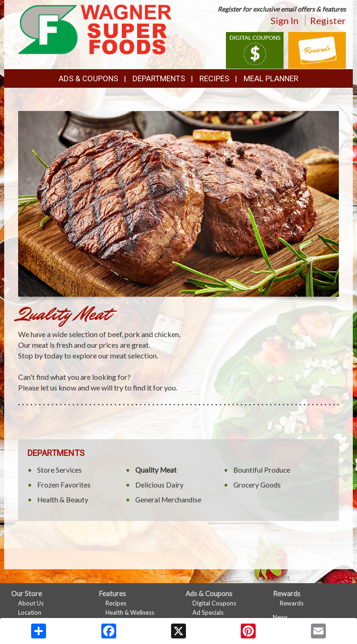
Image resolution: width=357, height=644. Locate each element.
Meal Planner (271, 78)
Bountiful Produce (262, 470)
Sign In (284, 20)
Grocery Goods (257, 485)
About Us (31, 603)
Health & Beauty (63, 500)
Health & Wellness (130, 612)
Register (328, 20)
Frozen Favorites (64, 485)
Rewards (292, 603)
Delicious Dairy (159, 485)
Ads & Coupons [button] (88, 78)
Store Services (59, 470)
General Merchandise (168, 500)
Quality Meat (156, 470)
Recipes (214, 78)
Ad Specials (208, 612)
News (280, 617)
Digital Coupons (214, 603)
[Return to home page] (95, 29)
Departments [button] (159, 78)
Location (30, 612)
